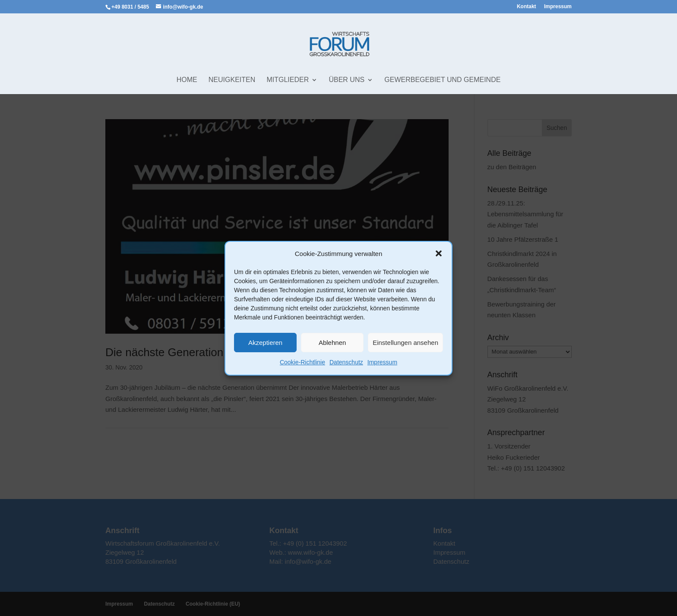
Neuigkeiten (232, 80)
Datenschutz (346, 362)
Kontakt (527, 7)
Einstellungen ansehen (405, 343)
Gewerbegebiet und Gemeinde (442, 80)
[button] (439, 253)
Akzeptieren (265, 343)
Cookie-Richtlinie (302, 362)
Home (187, 80)
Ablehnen (332, 343)
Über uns (346, 80)
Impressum (382, 362)
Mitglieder (288, 80)
